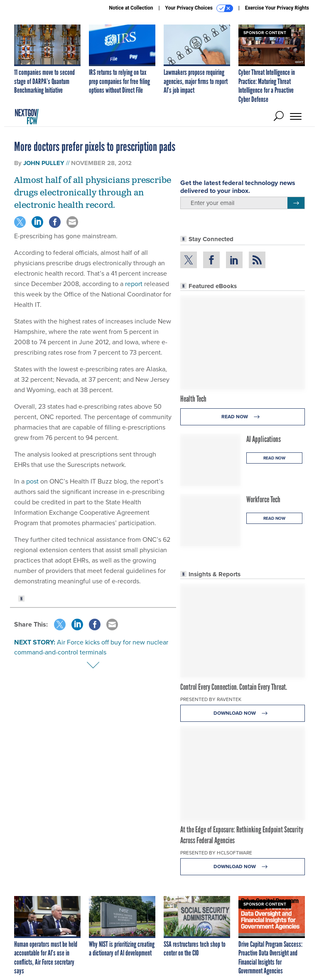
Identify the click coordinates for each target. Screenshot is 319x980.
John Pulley (44, 163)
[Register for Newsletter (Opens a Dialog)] (296, 203)
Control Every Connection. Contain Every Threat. (234, 687)
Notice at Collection (131, 8)
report (134, 284)
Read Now (243, 417)
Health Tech (193, 399)
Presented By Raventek (211, 699)
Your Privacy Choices (199, 8)
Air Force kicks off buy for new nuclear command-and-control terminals (91, 647)
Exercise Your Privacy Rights (277, 8)
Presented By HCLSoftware (216, 853)
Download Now (243, 713)
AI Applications (264, 439)
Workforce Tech (263, 499)
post (32, 481)
